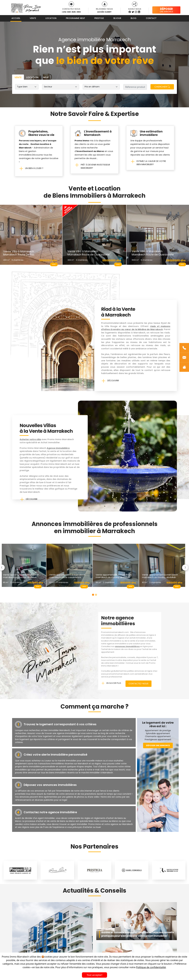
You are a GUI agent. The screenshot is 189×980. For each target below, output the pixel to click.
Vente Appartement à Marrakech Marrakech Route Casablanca (67, 576)
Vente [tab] (18, 77)
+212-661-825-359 (71, 12)
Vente (33, 18)
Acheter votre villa (30, 439)
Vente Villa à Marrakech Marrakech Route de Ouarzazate (88, 253)
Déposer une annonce (158, 745)
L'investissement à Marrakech (98, 133)
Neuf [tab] (46, 77)
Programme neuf (75, 18)
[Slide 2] (96, 595)
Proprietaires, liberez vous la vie (41, 133)
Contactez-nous (139, 684)
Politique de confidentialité (151, 967)
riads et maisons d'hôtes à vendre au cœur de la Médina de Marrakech (136, 328)
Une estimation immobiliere (151, 133)
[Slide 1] (93, 595)
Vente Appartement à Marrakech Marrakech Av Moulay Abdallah (21, 576)
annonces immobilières (127, 646)
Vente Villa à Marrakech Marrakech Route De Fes (19, 253)
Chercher (162, 87)
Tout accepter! (94, 975)
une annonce (166, 10)
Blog (134, 18)
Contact (151, 18)
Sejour (117, 18)
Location (51, 18)
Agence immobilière (58, 448)
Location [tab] (32, 77)
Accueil (16, 18)
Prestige (99, 18)
